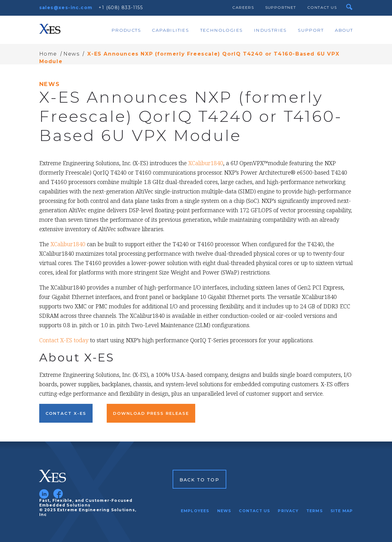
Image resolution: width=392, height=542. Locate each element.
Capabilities (170, 30)
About (344, 30)
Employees (195, 511)
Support (311, 30)
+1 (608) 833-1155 (121, 8)
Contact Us (322, 7)
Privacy (288, 511)
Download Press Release (151, 413)
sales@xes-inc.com (66, 8)
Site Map (342, 511)
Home (48, 54)
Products (126, 30)
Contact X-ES (66, 413)
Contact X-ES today (64, 340)
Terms (314, 511)
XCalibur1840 (206, 163)
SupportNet (281, 7)
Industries (270, 30)
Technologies (222, 30)
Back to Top (199, 480)
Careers (243, 7)
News (71, 54)
